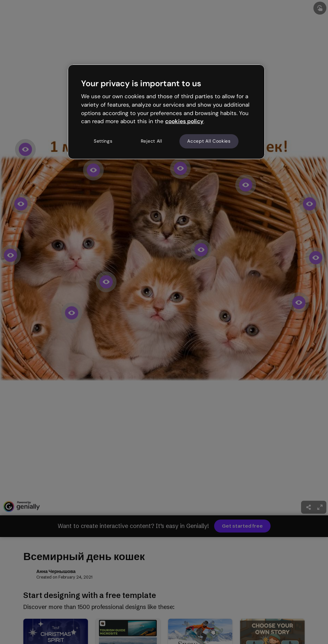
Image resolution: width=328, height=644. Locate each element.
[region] (166, 112)
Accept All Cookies (209, 141)
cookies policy (184, 121)
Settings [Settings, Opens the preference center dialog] (103, 141)
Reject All (152, 141)
